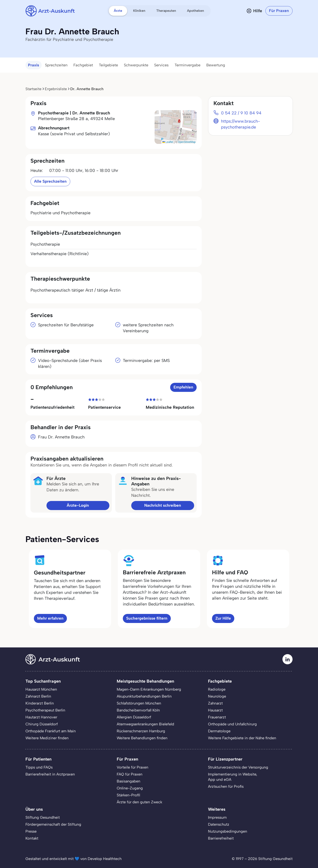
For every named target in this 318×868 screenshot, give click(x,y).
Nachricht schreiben (163, 505)
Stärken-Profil (128, 795)
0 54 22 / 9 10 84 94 (241, 113)
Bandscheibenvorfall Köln (138, 710)
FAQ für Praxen (130, 774)
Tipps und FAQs (39, 767)
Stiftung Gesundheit (43, 817)
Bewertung (216, 65)
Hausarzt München (41, 689)
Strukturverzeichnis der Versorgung (238, 767)
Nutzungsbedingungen (228, 831)
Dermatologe (219, 731)
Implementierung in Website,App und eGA (233, 777)
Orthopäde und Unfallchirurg (232, 724)
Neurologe (217, 696)
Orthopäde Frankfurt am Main (51, 731)
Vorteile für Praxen (132, 767)
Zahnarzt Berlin (38, 696)
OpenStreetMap (187, 142)
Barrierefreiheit (221, 838)
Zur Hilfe (223, 618)
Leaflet (168, 142)
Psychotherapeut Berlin (45, 710)
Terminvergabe (187, 65)
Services (161, 65)
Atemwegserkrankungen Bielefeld (145, 724)
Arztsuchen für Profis (226, 786)
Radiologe (217, 689)
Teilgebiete (108, 65)
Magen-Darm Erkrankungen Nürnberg (149, 689)
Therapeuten (166, 11)
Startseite (33, 89)
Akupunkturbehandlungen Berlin (144, 696)
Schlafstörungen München (139, 703)
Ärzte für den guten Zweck (139, 802)
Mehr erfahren (50, 618)
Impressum (217, 817)
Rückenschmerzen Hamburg (141, 731)
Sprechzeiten (56, 65)
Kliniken (139, 11)
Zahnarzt (215, 703)
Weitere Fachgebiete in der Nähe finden (242, 738)
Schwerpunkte (136, 65)
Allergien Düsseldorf (134, 717)
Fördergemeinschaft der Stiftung (53, 824)
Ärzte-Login (78, 505)
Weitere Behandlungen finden (142, 738)
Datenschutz (219, 824)
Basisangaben (129, 781)
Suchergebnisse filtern (147, 618)
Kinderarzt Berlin (40, 703)
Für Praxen (279, 11)
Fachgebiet (83, 65)
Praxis (34, 65)
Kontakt (32, 838)
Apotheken (195, 11)
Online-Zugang (130, 788)
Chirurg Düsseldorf (42, 724)
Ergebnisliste (56, 89)
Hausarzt (215, 710)
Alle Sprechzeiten (50, 181)
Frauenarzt (217, 717)
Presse (31, 831)
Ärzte (118, 11)
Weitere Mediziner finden (47, 738)
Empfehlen (183, 387)
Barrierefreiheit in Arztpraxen (50, 774)
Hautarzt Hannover (41, 717)
